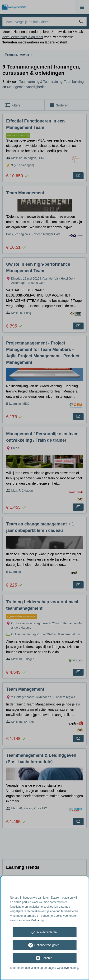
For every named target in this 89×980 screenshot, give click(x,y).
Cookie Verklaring (33, 920)
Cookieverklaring (68, 968)
